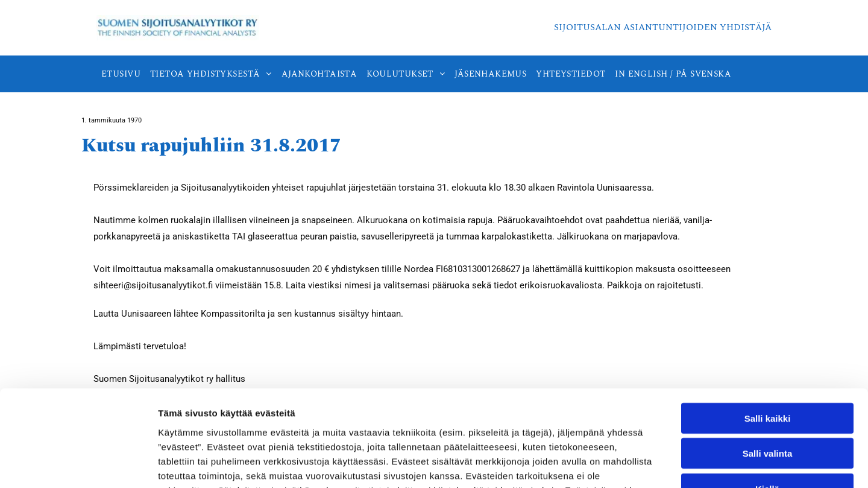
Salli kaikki (768, 329)
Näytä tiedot (645, 464)
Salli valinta (768, 365)
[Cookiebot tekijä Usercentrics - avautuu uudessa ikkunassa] (78, 464)
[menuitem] (121, 74)
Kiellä (767, 400)
